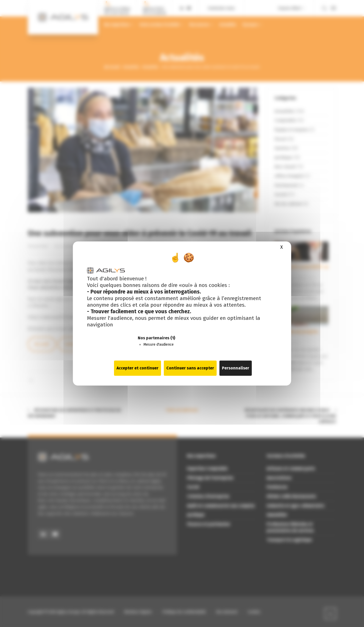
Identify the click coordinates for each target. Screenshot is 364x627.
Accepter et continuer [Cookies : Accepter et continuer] (138, 368)
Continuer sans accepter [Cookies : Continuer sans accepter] (190, 368)
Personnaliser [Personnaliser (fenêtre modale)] (236, 368)
